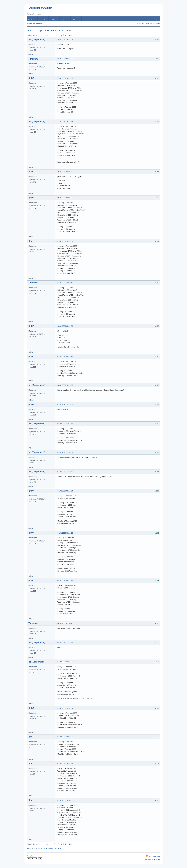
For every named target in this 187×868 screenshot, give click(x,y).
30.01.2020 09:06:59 (65, 198)
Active (147, 24)
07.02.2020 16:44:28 (65, 800)
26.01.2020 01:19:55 (65, 59)
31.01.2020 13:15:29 (65, 241)
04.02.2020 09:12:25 (65, 533)
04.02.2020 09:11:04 (65, 491)
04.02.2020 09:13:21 (65, 581)
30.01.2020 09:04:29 (65, 172)
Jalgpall (40, 30)
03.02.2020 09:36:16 (65, 357)
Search (52, 19)
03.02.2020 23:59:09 (65, 452)
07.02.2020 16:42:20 (65, 737)
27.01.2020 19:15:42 (65, 122)
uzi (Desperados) (37, 40)
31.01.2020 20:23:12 (65, 283)
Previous (37, 35)
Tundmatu (33, 59)
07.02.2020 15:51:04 (65, 708)
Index (30, 19)
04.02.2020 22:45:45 (65, 643)
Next (70, 35)
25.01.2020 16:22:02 (65, 40)
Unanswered (155, 24)
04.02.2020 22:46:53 (65, 662)
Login (74, 19)
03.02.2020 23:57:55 (65, 424)
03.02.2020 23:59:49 (65, 472)
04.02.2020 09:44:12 (65, 623)
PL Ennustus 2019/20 (59, 30)
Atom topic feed (154, 856)
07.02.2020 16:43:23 (65, 764)
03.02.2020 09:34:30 (65, 326)
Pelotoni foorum (39, 8)
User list (42, 19)
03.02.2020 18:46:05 (65, 385)
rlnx (30, 241)
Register (64, 19)
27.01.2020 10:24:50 (65, 78)
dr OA (31, 78)
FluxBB (157, 859)
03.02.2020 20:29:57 (65, 404)
